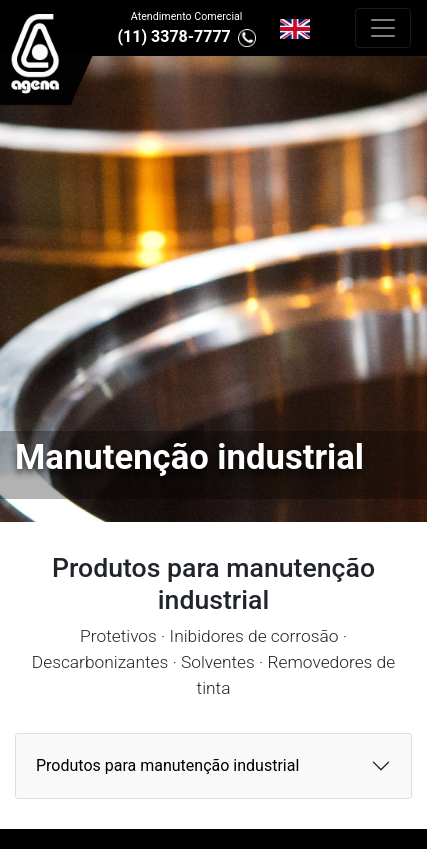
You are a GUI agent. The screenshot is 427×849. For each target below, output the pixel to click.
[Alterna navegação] (383, 28)
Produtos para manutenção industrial (167, 765)
